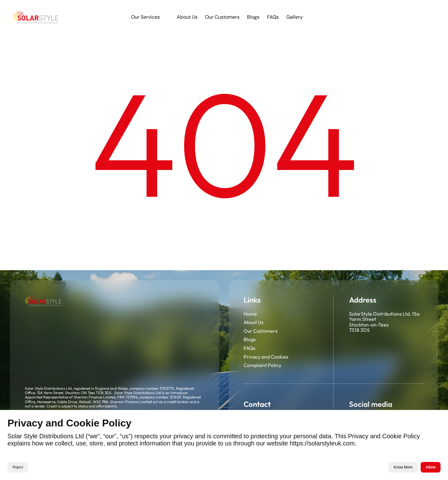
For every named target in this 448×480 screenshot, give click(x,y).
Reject (18, 467)
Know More (403, 467)
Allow (431, 467)
